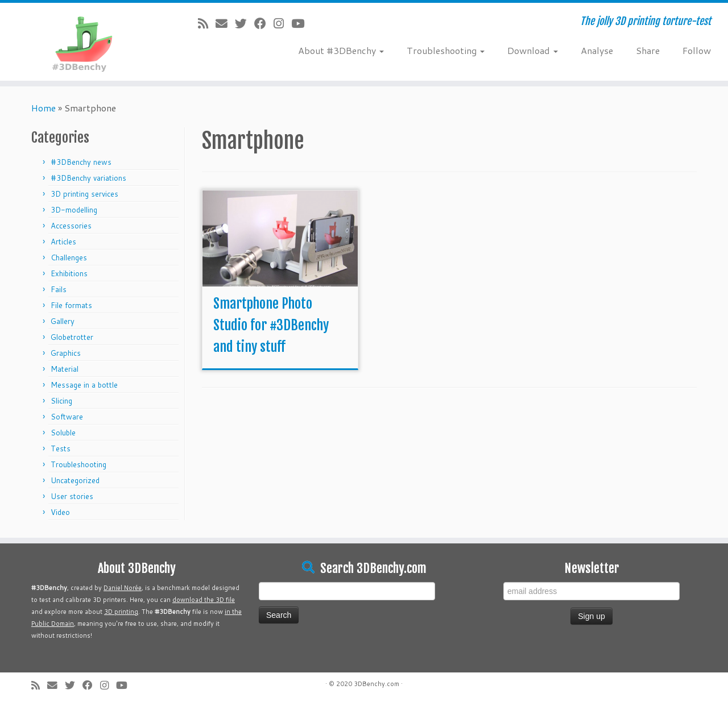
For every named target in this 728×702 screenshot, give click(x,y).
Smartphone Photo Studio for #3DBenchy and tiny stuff (271, 325)
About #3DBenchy (341, 50)
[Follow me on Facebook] (264, 23)
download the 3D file (204, 600)
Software (67, 417)
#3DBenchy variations (88, 178)
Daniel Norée (123, 588)
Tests (61, 448)
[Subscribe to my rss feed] (207, 23)
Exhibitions (69, 273)
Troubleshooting (446, 50)
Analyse (597, 50)
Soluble (63, 433)
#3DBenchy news (81, 162)
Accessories (71, 226)
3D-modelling (74, 210)
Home (44, 108)
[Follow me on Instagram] (282, 23)
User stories (72, 496)
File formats (71, 305)
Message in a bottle (84, 385)
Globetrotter (72, 337)
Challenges (69, 257)
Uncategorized (75, 480)
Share (648, 50)
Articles (63, 242)
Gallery (63, 321)
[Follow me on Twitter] (245, 23)
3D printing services (84, 194)
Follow (697, 50)
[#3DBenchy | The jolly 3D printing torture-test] (84, 42)
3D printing (121, 612)
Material (65, 369)
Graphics (66, 353)
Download (533, 50)
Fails (59, 289)
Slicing (61, 401)
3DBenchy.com (377, 684)
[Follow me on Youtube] (301, 23)
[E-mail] (225, 23)
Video (60, 512)
